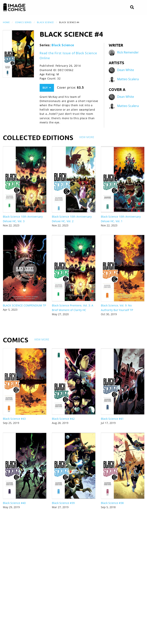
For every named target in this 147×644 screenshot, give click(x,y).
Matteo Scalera (128, 79)
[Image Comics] (14, 7)
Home (6, 22)
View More (87, 137)
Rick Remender (128, 53)
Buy (47, 88)
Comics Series (23, 22)
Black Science (45, 22)
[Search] (132, 7)
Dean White (126, 70)
